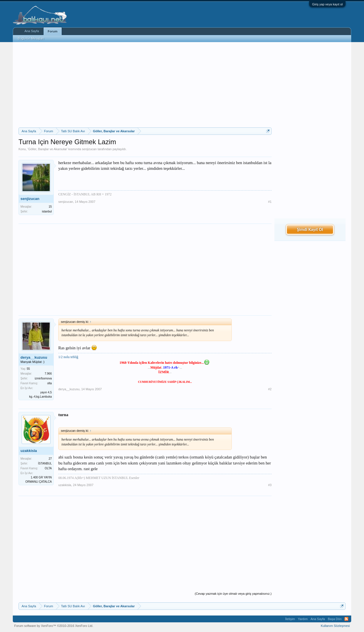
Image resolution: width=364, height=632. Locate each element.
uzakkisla (29, 451)
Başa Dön (335, 619)
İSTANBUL (45, 463)
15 (50, 207)
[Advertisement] (145, 85)
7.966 (48, 374)
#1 (270, 202)
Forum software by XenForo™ (54, 626)
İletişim (290, 619)
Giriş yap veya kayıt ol (327, 4)
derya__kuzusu (34, 357)
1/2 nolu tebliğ (68, 357)
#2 (270, 389)
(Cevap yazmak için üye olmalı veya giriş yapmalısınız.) (233, 594)
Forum (53, 31)
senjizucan (89, 149)
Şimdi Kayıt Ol (310, 229)
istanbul (47, 211)
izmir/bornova (43, 378)
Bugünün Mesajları (31, 38)
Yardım (303, 619)
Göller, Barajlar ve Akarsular (47, 149)
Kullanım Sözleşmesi (335, 626)
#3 (270, 485)
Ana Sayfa (32, 31)
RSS (346, 619)
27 (50, 459)
